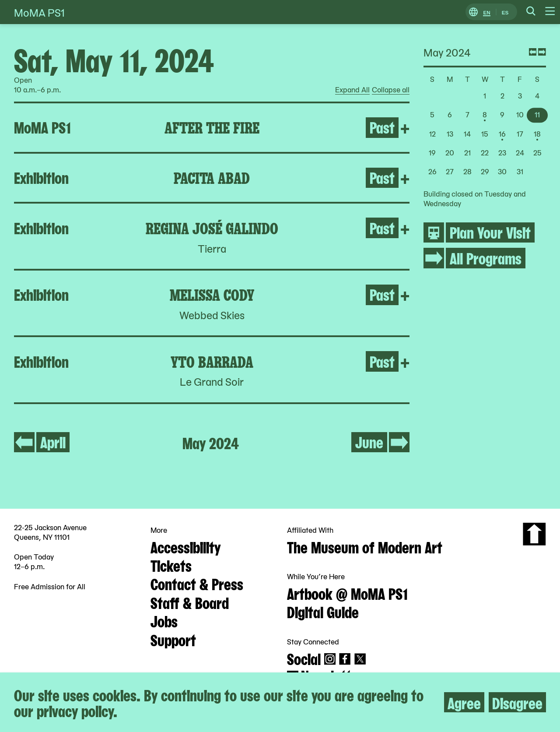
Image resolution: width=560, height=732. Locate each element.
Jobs (164, 620)
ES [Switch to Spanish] (505, 12)
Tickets (171, 565)
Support (173, 639)
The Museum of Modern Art (365, 546)
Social (304, 658)
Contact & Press (197, 583)
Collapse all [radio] (391, 90)
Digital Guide (323, 611)
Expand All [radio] (352, 90)
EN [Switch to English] (486, 12)
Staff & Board (190, 602)
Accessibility (185, 546)
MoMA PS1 (39, 12)
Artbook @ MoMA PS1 (347, 593)
